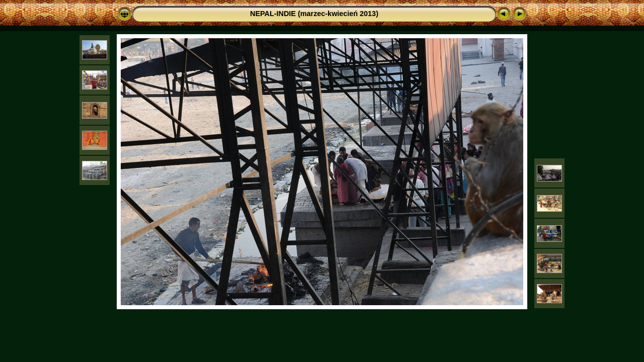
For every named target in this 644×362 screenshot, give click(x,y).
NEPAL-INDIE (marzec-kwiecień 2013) (314, 14)
